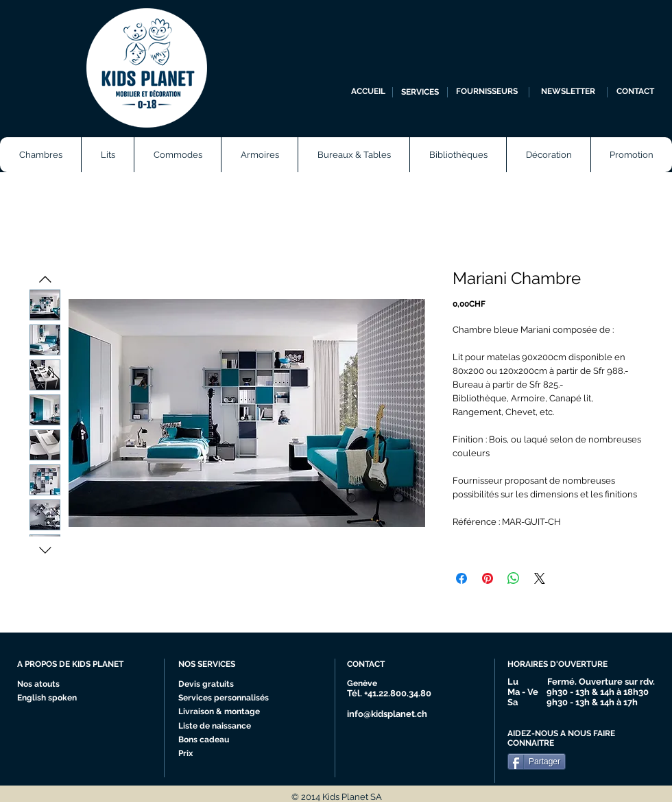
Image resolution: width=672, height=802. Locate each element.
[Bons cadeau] (218, 740)
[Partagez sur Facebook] (461, 578)
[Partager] (537, 762)
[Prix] (218, 754)
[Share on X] (540, 578)
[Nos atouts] (44, 685)
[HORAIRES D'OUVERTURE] (563, 665)
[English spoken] (60, 698)
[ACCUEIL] (368, 92)
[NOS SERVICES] (229, 665)
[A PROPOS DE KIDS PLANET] (76, 665)
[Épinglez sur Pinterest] (488, 578)
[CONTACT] (635, 92)
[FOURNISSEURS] (487, 92)
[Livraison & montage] (223, 712)
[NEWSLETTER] (568, 92)
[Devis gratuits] (208, 685)
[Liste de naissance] (218, 727)
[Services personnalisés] (228, 698)
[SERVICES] (420, 92)
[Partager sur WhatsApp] (514, 578)
